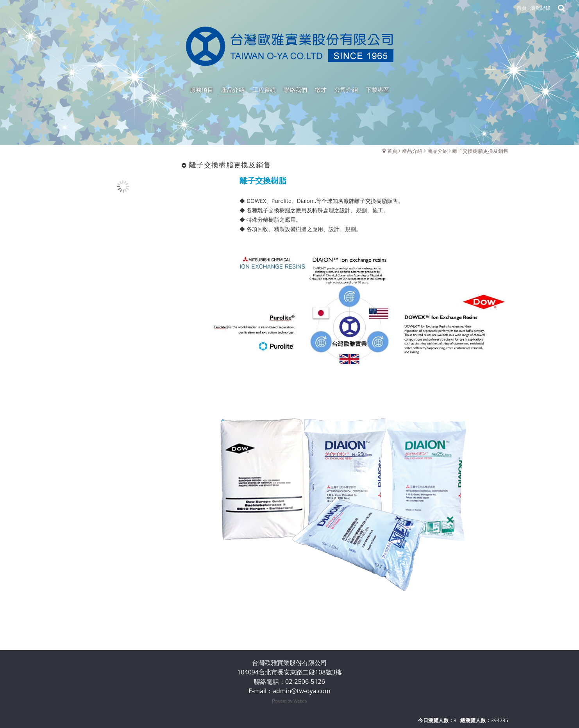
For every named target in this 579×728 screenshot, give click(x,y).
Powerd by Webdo (289, 701)
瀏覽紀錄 (540, 8)
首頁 (392, 151)
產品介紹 (412, 151)
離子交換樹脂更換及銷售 (480, 151)
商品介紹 (438, 151)
